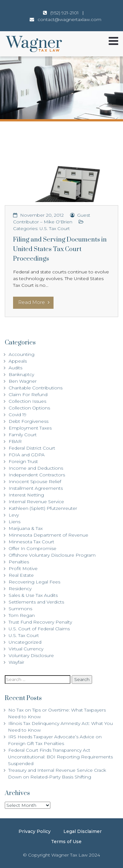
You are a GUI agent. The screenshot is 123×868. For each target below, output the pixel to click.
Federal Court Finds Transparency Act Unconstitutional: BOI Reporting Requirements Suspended (60, 757)
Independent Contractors (37, 475)
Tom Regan (22, 615)
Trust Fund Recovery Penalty (40, 622)
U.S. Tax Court (55, 228)
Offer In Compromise (33, 548)
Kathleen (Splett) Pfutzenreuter (43, 508)
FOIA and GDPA (27, 455)
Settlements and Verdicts (36, 602)
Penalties (19, 562)
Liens (14, 522)
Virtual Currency (26, 649)
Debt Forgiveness (29, 421)
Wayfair (16, 662)
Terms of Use (66, 842)
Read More (34, 302)
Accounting (22, 354)
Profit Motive (23, 568)
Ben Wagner (23, 381)
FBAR (15, 441)
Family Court (23, 435)
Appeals (18, 361)
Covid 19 (18, 415)
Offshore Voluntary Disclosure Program (52, 555)
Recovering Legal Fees (34, 582)
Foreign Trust (23, 461)
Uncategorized (25, 642)
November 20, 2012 (42, 215)
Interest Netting (26, 495)
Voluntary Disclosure (31, 655)
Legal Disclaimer (83, 831)
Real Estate (21, 575)
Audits (15, 368)
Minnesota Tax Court (31, 542)
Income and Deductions (36, 468)
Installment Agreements (36, 488)
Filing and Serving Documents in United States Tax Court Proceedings (60, 249)
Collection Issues (27, 401)
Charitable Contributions (36, 388)
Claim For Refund (28, 394)
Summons (20, 609)
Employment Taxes (30, 428)
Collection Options (29, 408)
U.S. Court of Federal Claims (39, 629)
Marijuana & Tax (26, 528)
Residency (20, 589)
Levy (14, 515)
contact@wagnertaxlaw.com (69, 19)
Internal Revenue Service (36, 502)
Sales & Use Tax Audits (33, 595)
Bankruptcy (21, 374)
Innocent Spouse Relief (35, 481)
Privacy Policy (35, 831)
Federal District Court (32, 448)
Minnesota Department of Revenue (48, 535)
